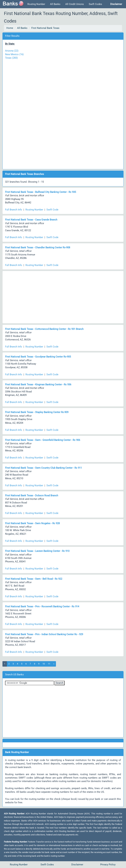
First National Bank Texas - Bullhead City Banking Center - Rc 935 (41, 192)
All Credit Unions (75, 4)
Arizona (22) (12, 51)
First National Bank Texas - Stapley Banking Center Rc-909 (37, 412)
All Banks (55, 4)
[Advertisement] (63, 113)
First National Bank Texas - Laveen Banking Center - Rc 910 (37, 551)
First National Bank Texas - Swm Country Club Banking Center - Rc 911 (43, 468)
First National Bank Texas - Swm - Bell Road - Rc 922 (34, 579)
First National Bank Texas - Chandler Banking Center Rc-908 (38, 248)
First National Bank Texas (45, 28)
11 (49, 664)
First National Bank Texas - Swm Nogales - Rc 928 (32, 523)
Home (10, 28)
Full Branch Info (14, 210)
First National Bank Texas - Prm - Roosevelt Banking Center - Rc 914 (42, 606)
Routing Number (36, 4)
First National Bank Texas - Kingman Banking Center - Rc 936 (38, 385)
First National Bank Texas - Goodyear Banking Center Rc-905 (38, 357)
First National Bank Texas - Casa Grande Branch (31, 220)
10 (44, 664)
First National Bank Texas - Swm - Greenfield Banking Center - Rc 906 (43, 440)
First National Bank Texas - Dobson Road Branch (32, 496)
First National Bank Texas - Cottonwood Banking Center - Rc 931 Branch (44, 329)
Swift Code (52, 210)
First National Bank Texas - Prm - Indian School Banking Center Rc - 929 (44, 634)
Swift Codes (95, 4)
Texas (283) (11, 58)
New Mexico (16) (14, 54)
